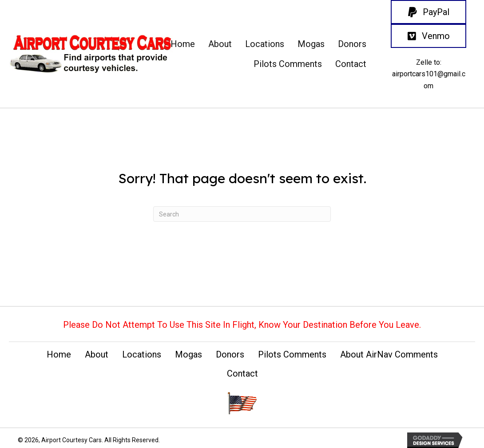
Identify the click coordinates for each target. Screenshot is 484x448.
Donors (230, 354)
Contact (242, 373)
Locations (142, 354)
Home (59, 354)
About (97, 354)
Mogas (188, 354)
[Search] (242, 214)
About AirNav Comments (389, 354)
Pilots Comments (292, 354)
